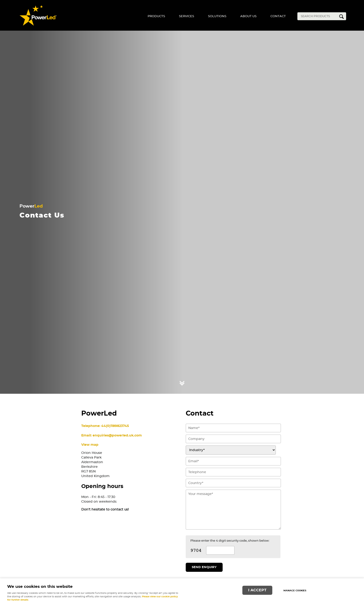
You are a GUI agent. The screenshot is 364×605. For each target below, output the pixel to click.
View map (90, 445)
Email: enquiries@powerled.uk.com (112, 435)
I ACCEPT (257, 590)
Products (156, 16)
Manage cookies (295, 591)
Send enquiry (204, 567)
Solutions (217, 16)
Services (187, 16)
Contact (278, 16)
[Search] (318, 16)
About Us (248, 16)
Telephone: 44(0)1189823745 (105, 426)
